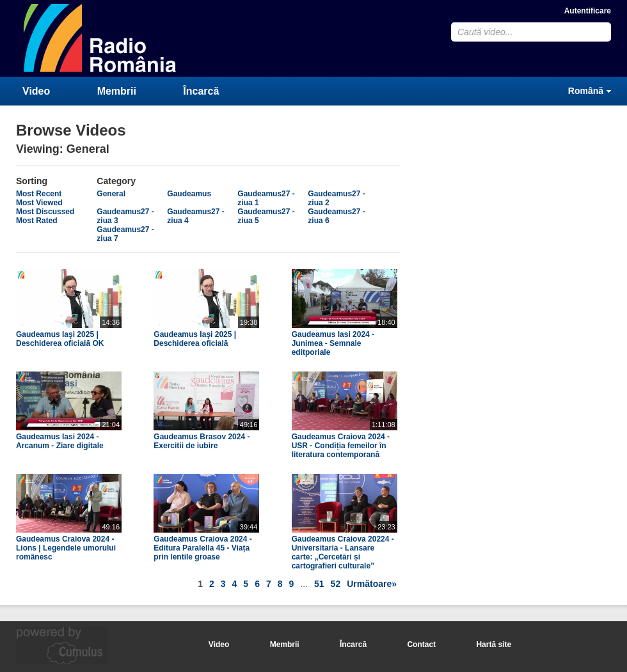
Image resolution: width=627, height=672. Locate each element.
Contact (421, 645)
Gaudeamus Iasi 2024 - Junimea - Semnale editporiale (333, 343)
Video (36, 91)
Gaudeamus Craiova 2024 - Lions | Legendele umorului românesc (66, 548)
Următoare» (372, 584)
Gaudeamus (189, 194)
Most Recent (39, 194)
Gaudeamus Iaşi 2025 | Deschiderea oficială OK (60, 339)
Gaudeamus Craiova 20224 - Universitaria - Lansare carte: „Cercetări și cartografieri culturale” (343, 552)
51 (319, 584)
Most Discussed (45, 212)
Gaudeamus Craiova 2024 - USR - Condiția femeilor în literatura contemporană (341, 446)
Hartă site (494, 645)
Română (586, 91)
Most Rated (37, 221)
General (111, 194)
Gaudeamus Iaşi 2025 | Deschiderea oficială (195, 339)
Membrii (117, 91)
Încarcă (201, 91)
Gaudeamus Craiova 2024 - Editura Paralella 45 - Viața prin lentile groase (202, 548)
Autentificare (588, 11)
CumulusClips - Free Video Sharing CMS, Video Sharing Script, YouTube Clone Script (100, 38)
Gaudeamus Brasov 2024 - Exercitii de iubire (202, 441)
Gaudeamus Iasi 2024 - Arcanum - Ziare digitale (60, 441)
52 (336, 584)
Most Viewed (39, 203)
